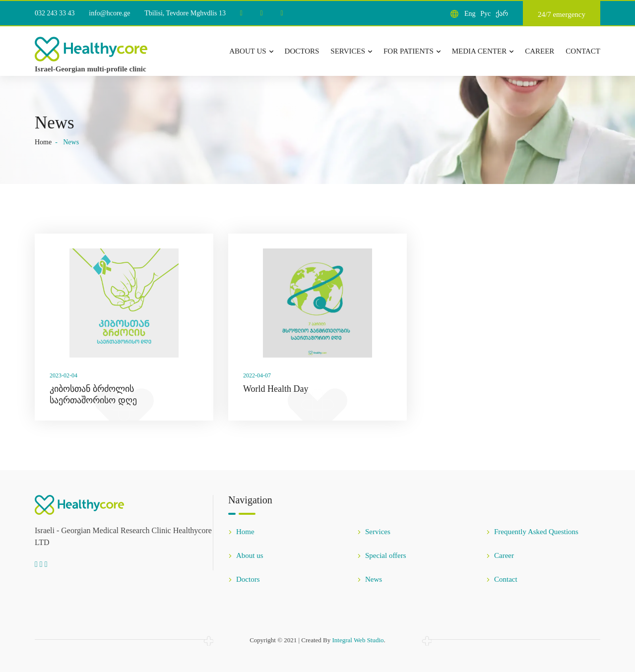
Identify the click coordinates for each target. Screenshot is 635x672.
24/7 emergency (562, 14)
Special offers (382, 555)
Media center (483, 51)
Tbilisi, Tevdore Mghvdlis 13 (185, 13)
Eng (470, 14)
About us (251, 51)
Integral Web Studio (358, 640)
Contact (583, 51)
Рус (485, 14)
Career (540, 51)
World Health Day (276, 389)
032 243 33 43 (55, 13)
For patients (412, 51)
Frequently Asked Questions (532, 532)
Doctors (302, 51)
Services (351, 51)
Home (43, 142)
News (370, 579)
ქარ (502, 14)
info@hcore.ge (109, 13)
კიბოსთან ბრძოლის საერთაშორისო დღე (93, 395)
